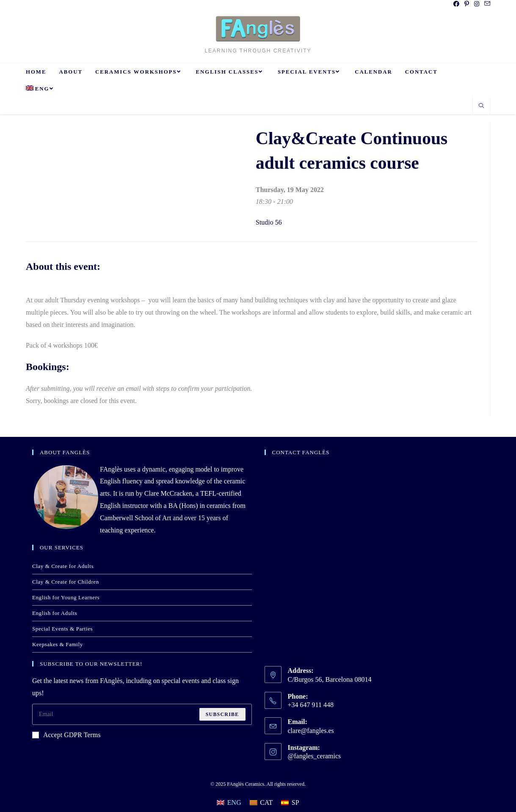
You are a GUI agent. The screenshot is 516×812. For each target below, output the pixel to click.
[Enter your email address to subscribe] (142, 714)
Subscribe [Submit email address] (222, 714)
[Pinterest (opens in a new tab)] (467, 4)
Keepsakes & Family (58, 644)
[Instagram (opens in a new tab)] (477, 4)
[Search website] (481, 107)
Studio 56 (269, 222)
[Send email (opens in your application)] (486, 4)
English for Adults (55, 613)
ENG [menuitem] (234, 802)
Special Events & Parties (62, 629)
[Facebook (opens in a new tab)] (456, 4)
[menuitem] (41, 89)
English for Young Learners (66, 597)
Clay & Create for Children (66, 582)
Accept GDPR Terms (66, 735)
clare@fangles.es (311, 731)
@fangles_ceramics (315, 756)
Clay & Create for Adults (63, 566)
